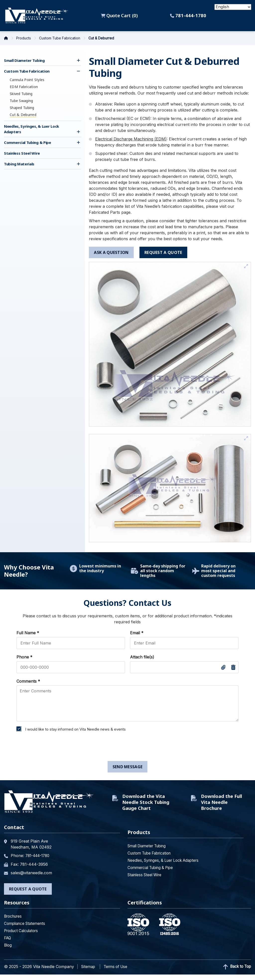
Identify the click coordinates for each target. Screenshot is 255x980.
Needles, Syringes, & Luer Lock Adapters (166, 866)
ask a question (111, 252)
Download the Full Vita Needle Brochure (221, 805)
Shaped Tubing (22, 108)
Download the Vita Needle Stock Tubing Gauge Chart (145, 805)
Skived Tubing (21, 94)
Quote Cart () (120, 15)
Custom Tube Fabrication (60, 38)
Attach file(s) (142, 657)
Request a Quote (28, 894)
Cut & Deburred (23, 115)
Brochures (14, 922)
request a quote (164, 252)
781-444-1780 (189, 15)
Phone (24, 657)
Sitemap (89, 972)
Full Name (28, 633)
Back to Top (236, 973)
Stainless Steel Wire (22, 153)
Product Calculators (23, 936)
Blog (8, 951)
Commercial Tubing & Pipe (28, 142)
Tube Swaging (21, 101)
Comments (28, 681)
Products (24, 38)
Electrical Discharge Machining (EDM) (131, 139)
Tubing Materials (19, 164)
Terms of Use (118, 972)
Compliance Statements (26, 929)
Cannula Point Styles (27, 80)
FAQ (8, 944)
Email (137, 633)
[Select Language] (233, 7)
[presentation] (52, 748)
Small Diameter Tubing (24, 60)
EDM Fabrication (24, 87)
